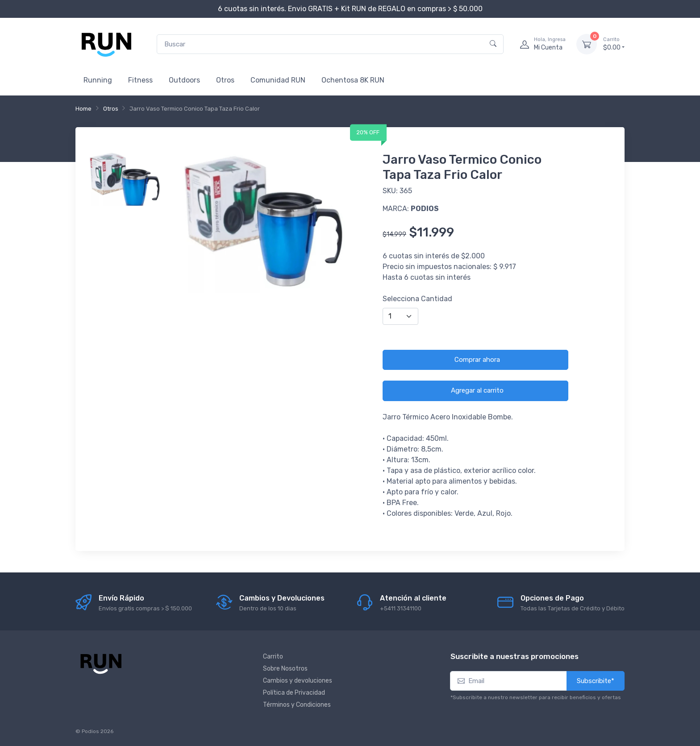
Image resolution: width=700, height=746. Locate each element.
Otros (225, 80)
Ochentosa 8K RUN (353, 80)
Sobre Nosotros (285, 669)
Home (83, 109)
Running (98, 80)
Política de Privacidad (294, 693)
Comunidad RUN (278, 80)
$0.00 (614, 44)
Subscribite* (596, 681)
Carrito (273, 657)
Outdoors (184, 80)
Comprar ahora (477, 360)
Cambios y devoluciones (298, 681)
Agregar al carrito (477, 390)
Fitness (140, 80)
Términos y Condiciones (297, 705)
